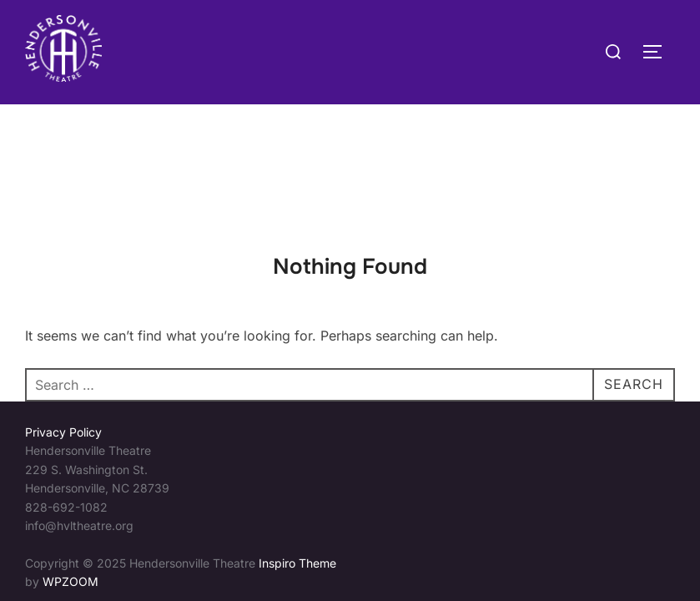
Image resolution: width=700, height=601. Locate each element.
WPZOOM (71, 477)
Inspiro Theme (297, 459)
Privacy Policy (63, 328)
